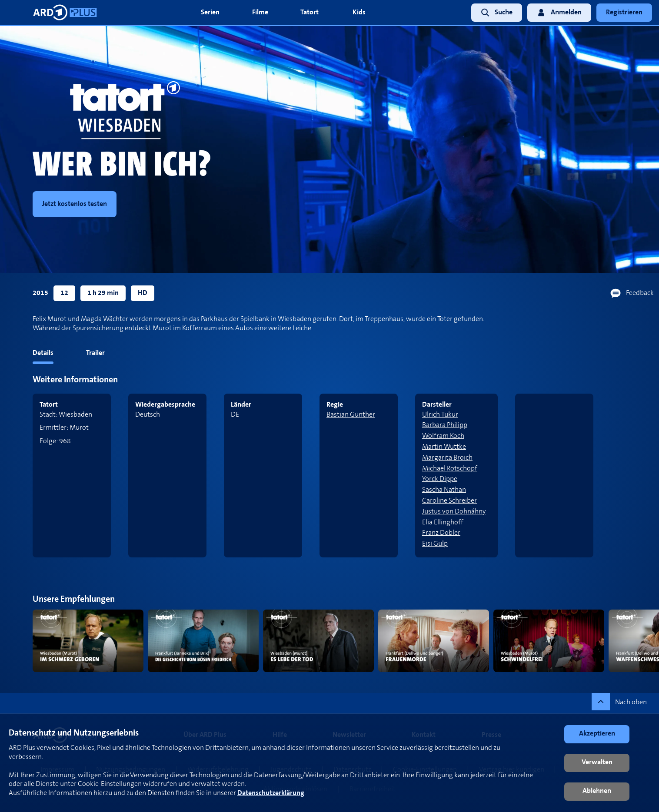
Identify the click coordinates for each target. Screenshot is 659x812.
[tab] (27, 355)
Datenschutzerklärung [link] (271, 793)
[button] (597, 734)
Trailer (95, 353)
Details (43, 353)
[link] (494, 13)
